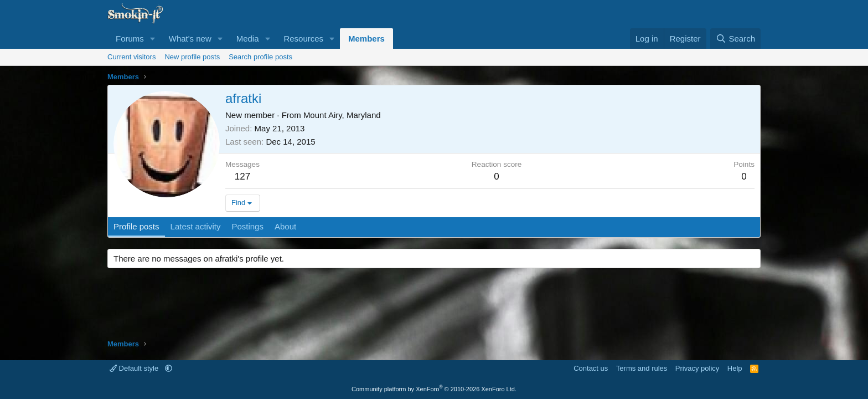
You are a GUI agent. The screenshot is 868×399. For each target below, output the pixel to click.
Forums (130, 39)
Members (366, 39)
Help (735, 368)
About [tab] (285, 226)
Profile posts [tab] (136, 226)
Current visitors (131, 57)
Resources (303, 39)
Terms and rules (642, 368)
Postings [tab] (247, 226)
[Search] (735, 39)
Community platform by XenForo (434, 389)
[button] (153, 39)
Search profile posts (260, 57)
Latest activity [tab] (196, 226)
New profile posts (192, 57)
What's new (190, 39)
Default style (135, 368)
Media (248, 39)
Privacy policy (697, 368)
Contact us (591, 368)
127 (242, 177)
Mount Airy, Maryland (342, 115)
